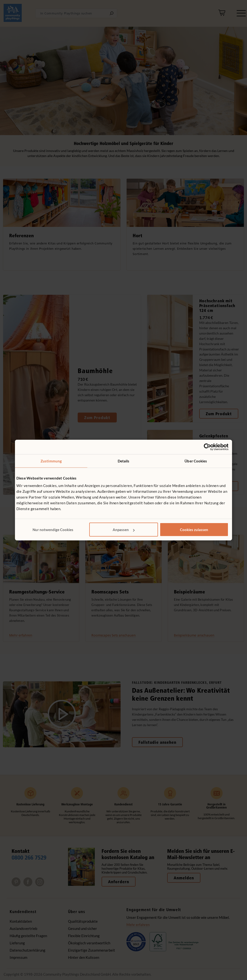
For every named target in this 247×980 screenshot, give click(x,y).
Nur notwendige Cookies (53, 530)
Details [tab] (124, 461)
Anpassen (124, 530)
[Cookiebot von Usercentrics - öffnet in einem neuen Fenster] (207, 447)
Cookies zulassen (194, 530)
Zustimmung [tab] (51, 461)
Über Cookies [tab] (196, 461)
